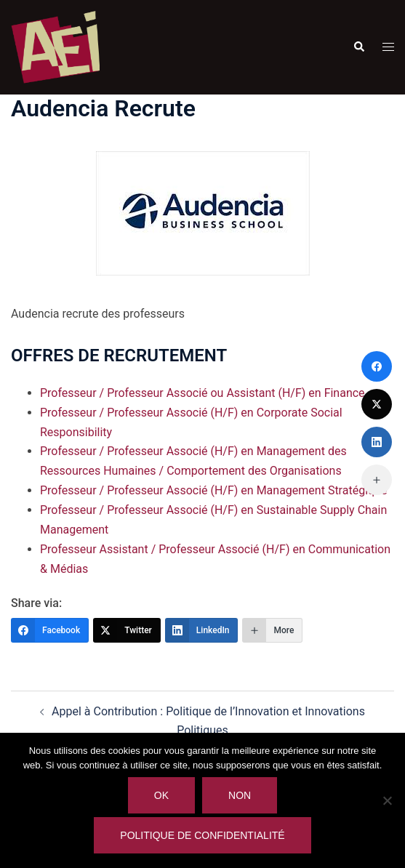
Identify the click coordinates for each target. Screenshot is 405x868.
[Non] (387, 800)
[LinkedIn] (202, 630)
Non (240, 795)
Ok (161, 795)
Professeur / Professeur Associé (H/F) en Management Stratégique (213, 490)
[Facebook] (50, 630)
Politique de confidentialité (202, 835)
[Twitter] (127, 630)
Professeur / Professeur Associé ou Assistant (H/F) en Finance (202, 393)
